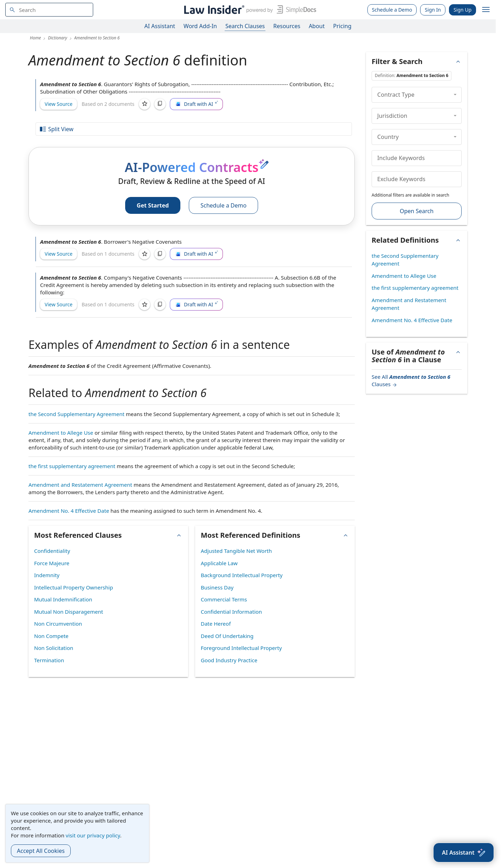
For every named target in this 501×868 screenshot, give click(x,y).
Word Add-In (200, 26)
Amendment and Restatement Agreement (80, 485)
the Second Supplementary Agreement (76, 414)
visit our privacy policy (93, 835)
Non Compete (51, 636)
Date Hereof (216, 624)
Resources (287, 26)
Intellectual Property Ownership (73, 587)
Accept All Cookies (41, 851)
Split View (56, 129)
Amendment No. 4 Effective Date (69, 511)
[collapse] (455, 95)
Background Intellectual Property (242, 575)
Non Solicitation (54, 648)
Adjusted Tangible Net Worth (236, 551)
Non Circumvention (58, 624)
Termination (49, 660)
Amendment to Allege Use (61, 433)
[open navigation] (486, 10)
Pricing (342, 26)
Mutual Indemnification (63, 599)
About (317, 26)
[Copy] (160, 104)
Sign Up (463, 10)
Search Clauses (245, 26)
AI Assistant (160, 26)
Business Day (217, 587)
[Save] (144, 104)
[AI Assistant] (464, 853)
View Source (59, 104)
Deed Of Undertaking (227, 636)
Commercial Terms (224, 599)
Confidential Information (231, 612)
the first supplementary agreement (72, 466)
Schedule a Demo (392, 10)
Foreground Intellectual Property (241, 648)
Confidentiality (52, 551)
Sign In (433, 10)
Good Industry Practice (229, 660)
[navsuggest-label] (49, 10)
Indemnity (47, 575)
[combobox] (49, 10)
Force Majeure (52, 563)
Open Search (417, 211)
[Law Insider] (249, 10)
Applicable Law (219, 563)
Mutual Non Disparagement (69, 612)
